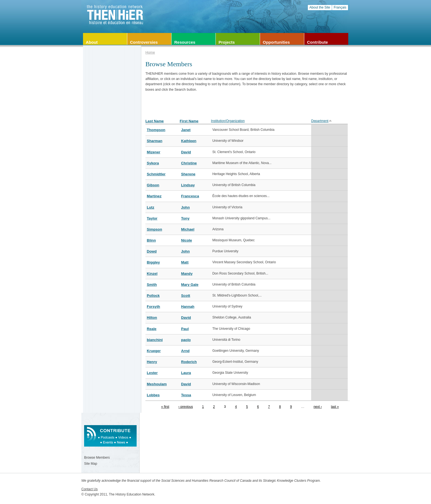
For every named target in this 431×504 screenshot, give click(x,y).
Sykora (153, 163)
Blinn (151, 240)
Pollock (153, 296)
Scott (186, 296)
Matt (185, 262)
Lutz (150, 207)
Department (322, 121)
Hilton (152, 318)
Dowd (152, 251)
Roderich (189, 362)
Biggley (153, 262)
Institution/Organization (228, 121)
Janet (186, 130)
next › (318, 407)
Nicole (187, 240)
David (186, 152)
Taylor (152, 218)
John (186, 207)
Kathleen (189, 141)
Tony (185, 218)
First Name (189, 121)
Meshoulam (157, 384)
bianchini (155, 340)
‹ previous (186, 407)
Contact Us (89, 489)
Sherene (188, 174)
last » (335, 407)
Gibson (153, 185)
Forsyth (153, 307)
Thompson (156, 130)
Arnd (185, 351)
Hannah (188, 307)
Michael (188, 229)
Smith (152, 285)
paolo (186, 340)
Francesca (190, 196)
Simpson (154, 229)
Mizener (154, 152)
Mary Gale (190, 285)
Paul (185, 329)
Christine (189, 163)
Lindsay (188, 185)
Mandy (187, 274)
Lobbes (153, 395)
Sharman (154, 141)
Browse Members (97, 458)
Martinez (154, 196)
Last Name (155, 121)
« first (165, 407)
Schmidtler (156, 174)
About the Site (320, 7)
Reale (152, 329)
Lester (152, 373)
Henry (152, 362)
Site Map (91, 464)
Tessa (186, 395)
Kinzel (152, 274)
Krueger (154, 351)
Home (150, 52)
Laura (186, 373)
